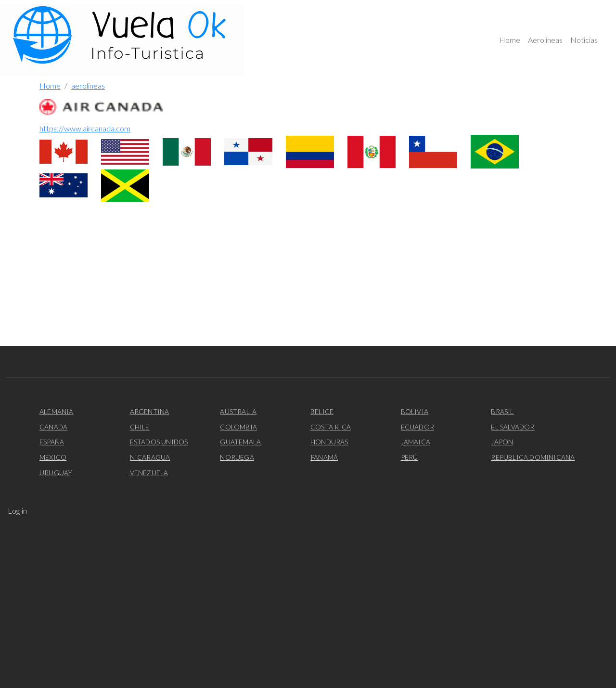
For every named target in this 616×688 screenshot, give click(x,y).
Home (510, 40)
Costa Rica (331, 427)
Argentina (150, 411)
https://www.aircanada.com (85, 128)
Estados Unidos (159, 442)
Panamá (324, 457)
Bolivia (415, 411)
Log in (17, 511)
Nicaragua (150, 457)
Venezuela (149, 473)
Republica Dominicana (533, 457)
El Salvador (513, 427)
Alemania (57, 411)
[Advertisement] (308, 279)
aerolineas (88, 85)
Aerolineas (545, 40)
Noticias (584, 40)
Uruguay (56, 473)
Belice (322, 411)
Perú (410, 457)
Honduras (329, 442)
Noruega (237, 457)
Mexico (53, 457)
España (52, 442)
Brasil (502, 411)
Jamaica (416, 442)
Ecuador (417, 427)
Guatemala (240, 442)
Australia (238, 411)
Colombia (238, 427)
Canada (53, 427)
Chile (140, 427)
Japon (502, 442)
